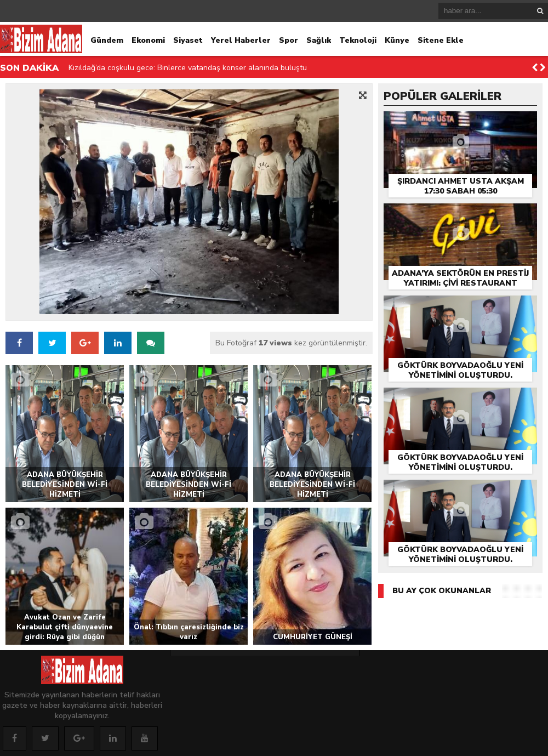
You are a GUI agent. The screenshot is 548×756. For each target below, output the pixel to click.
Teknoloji (358, 40)
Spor (289, 40)
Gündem (107, 40)
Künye (397, 40)
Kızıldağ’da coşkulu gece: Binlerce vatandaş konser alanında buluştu (188, 68)
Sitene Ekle (441, 40)
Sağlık (319, 40)
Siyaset (188, 40)
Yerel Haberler (241, 40)
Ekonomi (148, 40)
